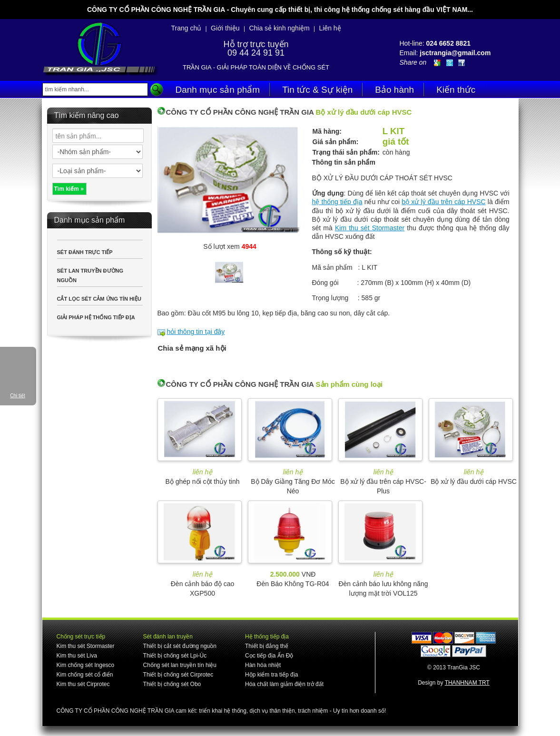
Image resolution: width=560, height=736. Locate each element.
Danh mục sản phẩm (218, 90)
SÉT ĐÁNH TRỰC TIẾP (85, 252)
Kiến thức (456, 90)
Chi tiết (18, 396)
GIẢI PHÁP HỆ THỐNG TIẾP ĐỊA (96, 317)
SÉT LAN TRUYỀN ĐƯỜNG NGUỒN (90, 275)
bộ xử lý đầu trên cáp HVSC (443, 202)
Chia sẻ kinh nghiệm (279, 28)
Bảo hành (394, 90)
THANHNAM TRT (467, 683)
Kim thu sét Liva (77, 656)
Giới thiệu (225, 28)
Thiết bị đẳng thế (267, 646)
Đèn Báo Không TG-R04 (293, 584)
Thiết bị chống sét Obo (172, 684)
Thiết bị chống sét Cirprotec (178, 675)
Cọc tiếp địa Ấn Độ (269, 656)
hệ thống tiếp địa (337, 202)
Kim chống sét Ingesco (86, 665)
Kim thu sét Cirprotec (83, 684)
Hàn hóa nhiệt (263, 665)
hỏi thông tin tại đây (196, 332)
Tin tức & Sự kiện (317, 90)
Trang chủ (187, 28)
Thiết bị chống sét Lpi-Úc (175, 656)
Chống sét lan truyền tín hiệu (180, 665)
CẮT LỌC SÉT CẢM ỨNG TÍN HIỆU (99, 299)
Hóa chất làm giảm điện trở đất (284, 684)
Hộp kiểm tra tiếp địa (271, 675)
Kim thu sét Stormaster (370, 228)
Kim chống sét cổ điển (85, 675)
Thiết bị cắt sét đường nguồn (180, 646)
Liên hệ (330, 28)
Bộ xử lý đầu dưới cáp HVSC (474, 481)
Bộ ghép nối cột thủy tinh (203, 481)
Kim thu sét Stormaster (86, 646)
